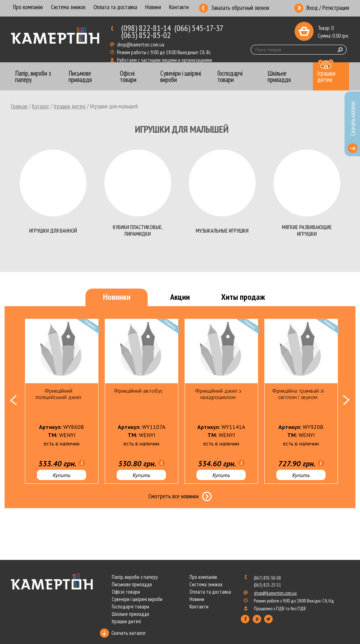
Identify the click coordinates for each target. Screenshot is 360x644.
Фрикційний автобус (138, 391)
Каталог (41, 106)
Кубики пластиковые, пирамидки (138, 230)
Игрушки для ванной (53, 231)
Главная (19, 106)
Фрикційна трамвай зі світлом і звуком (298, 394)
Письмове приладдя (132, 584)
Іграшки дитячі (70, 106)
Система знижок (68, 8)
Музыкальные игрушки (222, 231)
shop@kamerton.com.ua (141, 45)
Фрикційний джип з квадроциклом (218, 394)
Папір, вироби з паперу (135, 577)
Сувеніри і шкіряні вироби (137, 599)
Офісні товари (126, 592)
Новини (153, 8)
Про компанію (28, 8)
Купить (62, 475)
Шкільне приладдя (130, 614)
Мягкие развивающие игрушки (307, 230)
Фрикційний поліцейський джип (58, 394)
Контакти (179, 8)
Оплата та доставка (115, 8)
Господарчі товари (130, 607)
